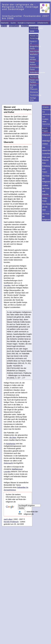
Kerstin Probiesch (11, 522)
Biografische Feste (34, 47)
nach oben (8, 519)
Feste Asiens (33, 63)
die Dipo (13, 438)
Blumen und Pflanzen (34, 87)
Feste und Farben (34, 81)
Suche (13, 23)
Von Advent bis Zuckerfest (46, 150)
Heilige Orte (33, 99)
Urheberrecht (42, 23)
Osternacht (8, 463)
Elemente (34, 92)
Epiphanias (11, 444)
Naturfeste (34, 51)
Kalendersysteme (34, 72)
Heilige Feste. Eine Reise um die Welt (46, 204)
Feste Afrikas (33, 58)
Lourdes (7, 285)
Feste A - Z (34, 42)
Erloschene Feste (34, 68)
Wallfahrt (34, 54)
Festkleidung (34, 95)
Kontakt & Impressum (26, 23)
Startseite (5, 23)
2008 (32, 31)
